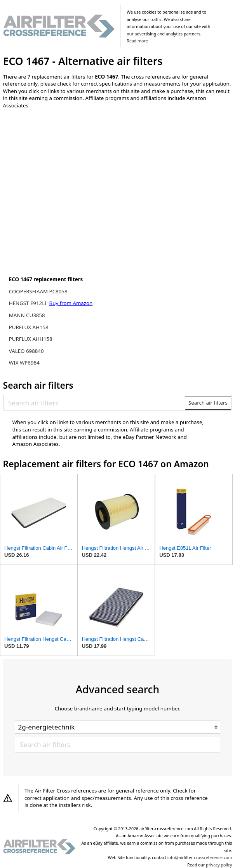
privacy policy (219, 865)
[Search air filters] (94, 403)
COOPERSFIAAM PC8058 (38, 291)
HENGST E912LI (28, 303)
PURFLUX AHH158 (31, 339)
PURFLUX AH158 (29, 327)
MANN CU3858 (27, 315)
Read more (137, 41)
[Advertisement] (67, 166)
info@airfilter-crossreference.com (200, 857)
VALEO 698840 (26, 351)
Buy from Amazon (71, 303)
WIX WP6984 (24, 363)
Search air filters (208, 403)
